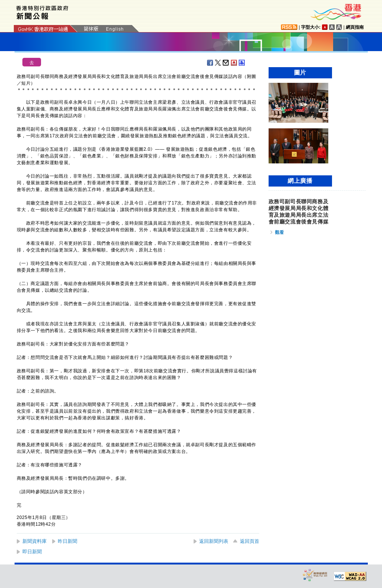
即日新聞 (32, 552)
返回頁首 (250, 541)
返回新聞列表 (214, 541)
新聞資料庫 (35, 541)
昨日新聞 (68, 541)
